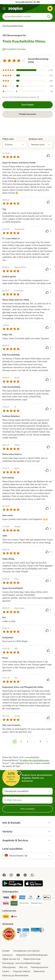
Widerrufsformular (32, 959)
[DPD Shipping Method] (14, 917)
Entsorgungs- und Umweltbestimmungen (21, 963)
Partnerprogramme (39, 967)
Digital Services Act (11, 959)
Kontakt (6, 951)
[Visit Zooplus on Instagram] (11, 875)
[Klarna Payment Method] (6, 904)
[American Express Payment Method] (22, 898)
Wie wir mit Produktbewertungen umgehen (21, 97)
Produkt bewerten (28, 114)
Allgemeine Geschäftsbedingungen (32, 955)
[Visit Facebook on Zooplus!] (4, 875)
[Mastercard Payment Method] (14, 898)
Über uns (23, 967)
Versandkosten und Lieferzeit (26, 951)
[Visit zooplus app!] (13, 886)
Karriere (6, 971)
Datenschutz (39, 971)
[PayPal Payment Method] (39, 898)
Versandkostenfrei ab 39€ (28, 2)
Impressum (7, 955)
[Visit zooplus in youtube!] (18, 875)
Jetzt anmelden (27, 809)
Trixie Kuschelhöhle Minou (13, 26)
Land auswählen (13, 849)
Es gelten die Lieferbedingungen (35, 760)
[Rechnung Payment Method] (24, 903)
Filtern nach (8, 139)
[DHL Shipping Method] (6, 917)
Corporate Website (21, 971)
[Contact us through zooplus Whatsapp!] (32, 875)
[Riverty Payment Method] (14, 904)
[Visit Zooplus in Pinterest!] (25, 875)
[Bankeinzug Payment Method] (36, 903)
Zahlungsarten (9, 967)
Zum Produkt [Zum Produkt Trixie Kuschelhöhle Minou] (28, 105)
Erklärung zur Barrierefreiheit (15, 976)
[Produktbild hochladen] (14, 49)
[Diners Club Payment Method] (30, 898)
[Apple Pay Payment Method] (47, 898)
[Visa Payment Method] (6, 898)
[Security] (9, 934)
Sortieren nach (36, 139)
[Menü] (4, 9)
